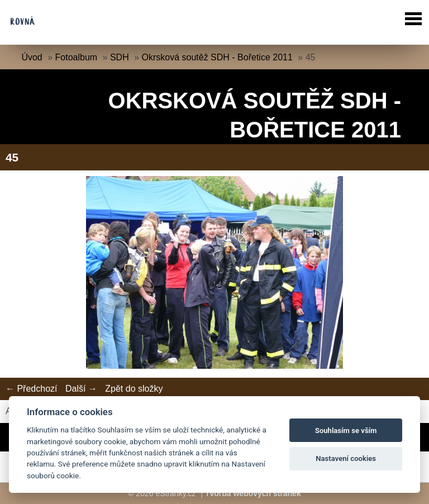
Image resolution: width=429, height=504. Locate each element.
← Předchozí (31, 389)
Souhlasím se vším (346, 431)
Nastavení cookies (346, 458)
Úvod (32, 57)
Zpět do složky (134, 389)
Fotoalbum (77, 57)
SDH (120, 57)
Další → (81, 389)
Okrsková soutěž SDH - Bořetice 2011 (217, 57)
